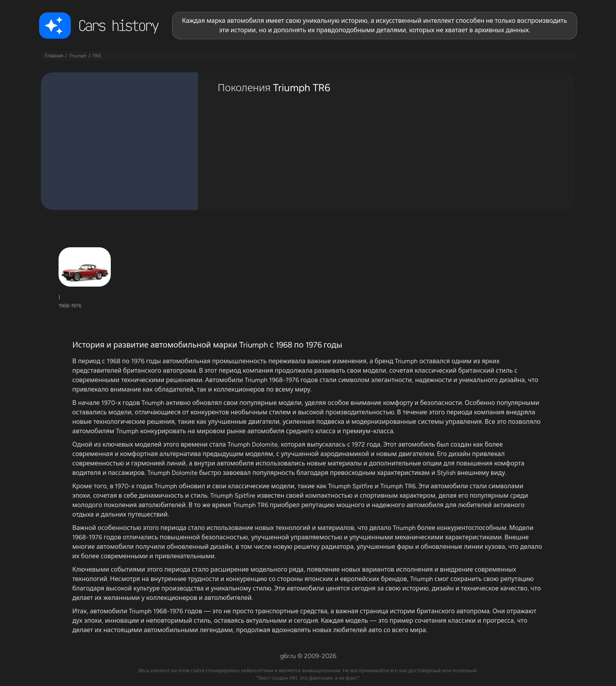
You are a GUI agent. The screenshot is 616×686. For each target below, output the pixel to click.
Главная (54, 56)
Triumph (78, 56)
